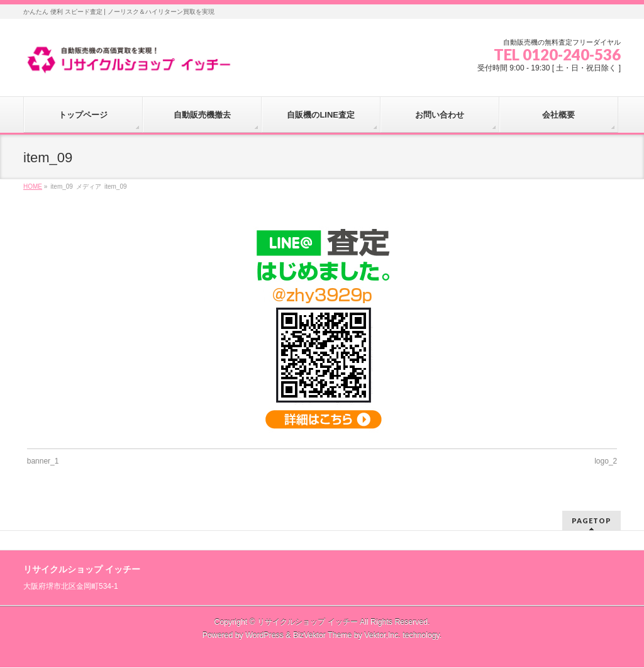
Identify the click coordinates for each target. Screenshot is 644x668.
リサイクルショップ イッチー (307, 622)
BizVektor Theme (323, 635)
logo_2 (606, 461)
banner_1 (43, 461)
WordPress (264, 635)
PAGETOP (591, 520)
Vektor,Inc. (382, 635)
